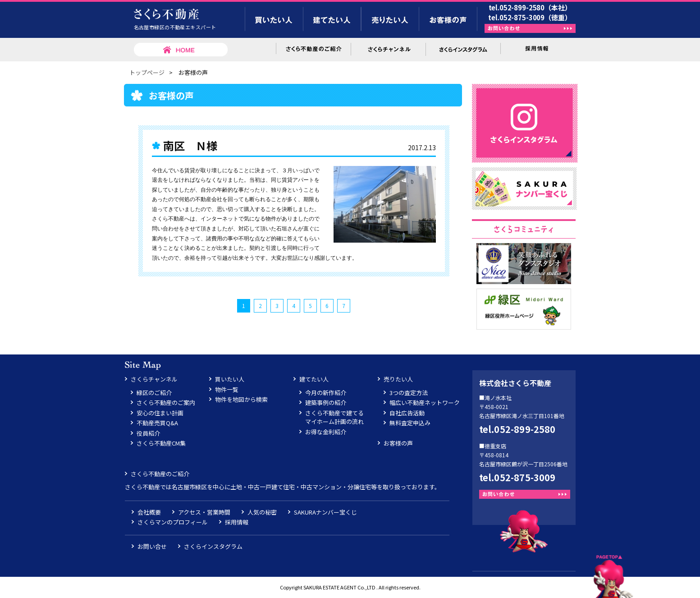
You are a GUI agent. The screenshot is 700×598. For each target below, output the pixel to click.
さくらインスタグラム (213, 546)
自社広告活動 (407, 413)
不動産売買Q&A (157, 423)
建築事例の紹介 (326, 402)
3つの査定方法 (409, 393)
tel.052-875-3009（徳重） (530, 17)
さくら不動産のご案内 (166, 402)
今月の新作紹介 (326, 393)
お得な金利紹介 (326, 432)
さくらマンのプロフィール (173, 522)
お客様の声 (398, 443)
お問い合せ (152, 546)
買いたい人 (230, 379)
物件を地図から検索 (241, 399)
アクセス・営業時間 (204, 512)
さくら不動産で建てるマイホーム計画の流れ (334, 417)
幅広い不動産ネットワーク (425, 402)
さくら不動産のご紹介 (160, 474)
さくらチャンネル (154, 379)
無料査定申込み (410, 423)
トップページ (147, 72)
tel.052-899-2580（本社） (530, 7)
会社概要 (149, 512)
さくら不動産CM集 (161, 443)
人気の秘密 (262, 512)
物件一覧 (227, 389)
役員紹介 (148, 433)
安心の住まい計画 (160, 413)
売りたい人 (398, 379)
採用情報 (237, 522)
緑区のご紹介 (154, 393)
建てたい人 (314, 379)
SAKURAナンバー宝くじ (325, 512)
